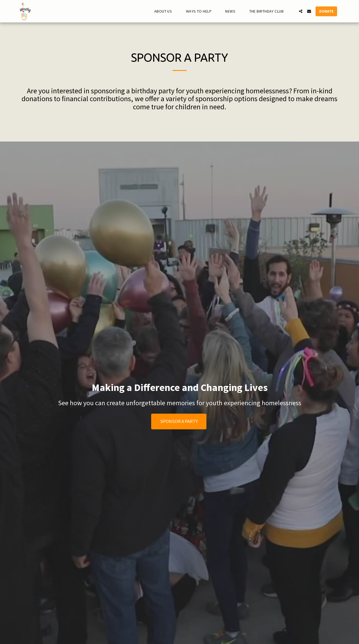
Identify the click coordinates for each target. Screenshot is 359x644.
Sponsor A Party (179, 421)
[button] (166, 11)
